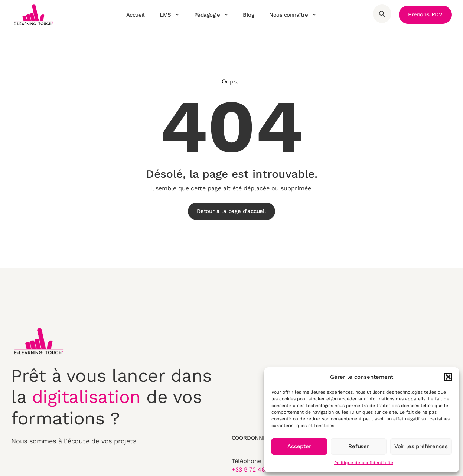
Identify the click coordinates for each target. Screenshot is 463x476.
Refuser (359, 446)
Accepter (299, 446)
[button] (448, 377)
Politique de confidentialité (364, 463)
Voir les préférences (421, 446)
